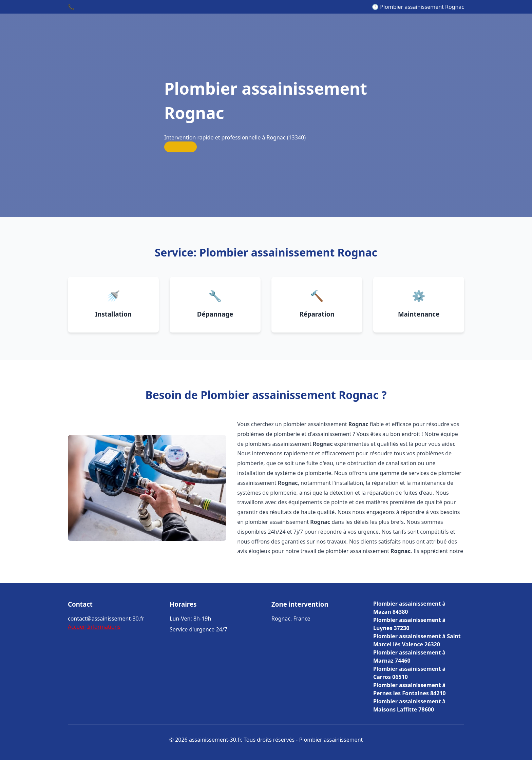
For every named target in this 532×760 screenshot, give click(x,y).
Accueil (77, 627)
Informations (104, 627)
